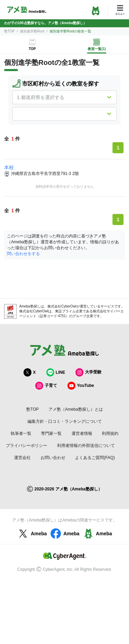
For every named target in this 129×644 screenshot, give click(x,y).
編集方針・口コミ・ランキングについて (65, 421)
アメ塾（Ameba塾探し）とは (76, 409)
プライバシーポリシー (26, 446)
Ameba (32, 534)
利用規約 (110, 433)
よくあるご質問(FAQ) (95, 458)
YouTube (81, 386)
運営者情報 (82, 433)
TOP (32, 49)
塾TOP (9, 31)
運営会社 (22, 458)
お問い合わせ (53, 458)
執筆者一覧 (21, 433)
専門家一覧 (51, 433)
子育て (46, 386)
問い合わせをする (23, 254)
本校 (9, 167)
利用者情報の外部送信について (86, 446)
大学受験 (88, 372)
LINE (56, 372)
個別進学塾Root (32, 31)
